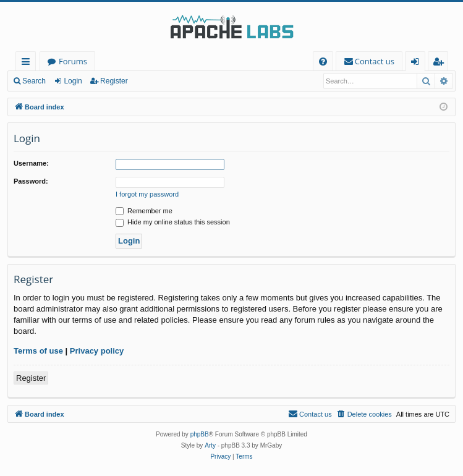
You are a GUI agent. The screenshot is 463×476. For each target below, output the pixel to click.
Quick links (28, 63)
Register (114, 81)
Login (73, 81)
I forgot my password (147, 194)
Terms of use (38, 351)
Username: (31, 163)
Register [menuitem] (441, 63)
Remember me (144, 211)
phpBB (200, 434)
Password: (31, 181)
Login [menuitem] (418, 63)
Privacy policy (97, 351)
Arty (210, 445)
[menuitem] (323, 62)
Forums (73, 61)
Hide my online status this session (173, 222)
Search (34, 81)
